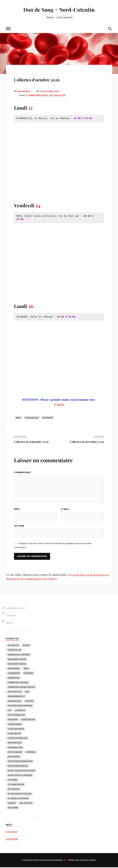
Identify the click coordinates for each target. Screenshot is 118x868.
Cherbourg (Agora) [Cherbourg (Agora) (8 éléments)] (18, 683)
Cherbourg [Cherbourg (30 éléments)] (14, 679)
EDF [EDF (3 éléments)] (27, 693)
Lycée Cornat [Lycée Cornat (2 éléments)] (15, 725)
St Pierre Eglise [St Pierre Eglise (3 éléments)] (16, 785)
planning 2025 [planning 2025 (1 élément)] (15, 748)
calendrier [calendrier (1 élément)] (14, 674)
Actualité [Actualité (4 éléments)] (13, 646)
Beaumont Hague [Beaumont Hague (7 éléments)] (17, 665)
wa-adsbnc (24, 91)
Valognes (48, 418)
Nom (18, 509)
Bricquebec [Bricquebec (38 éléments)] (14, 669)
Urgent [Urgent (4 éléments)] (12, 804)
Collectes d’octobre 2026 (52, 79)
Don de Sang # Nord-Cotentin (59, 9)
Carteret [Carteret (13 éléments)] (29, 674)
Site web (19, 526)
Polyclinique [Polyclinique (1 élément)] (15, 753)
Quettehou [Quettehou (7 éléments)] (14, 758)
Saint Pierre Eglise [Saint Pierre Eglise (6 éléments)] (18, 767)
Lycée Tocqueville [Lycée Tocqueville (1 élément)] (18, 739)
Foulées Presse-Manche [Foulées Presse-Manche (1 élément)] (20, 707)
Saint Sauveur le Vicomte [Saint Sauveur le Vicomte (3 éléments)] (22, 771)
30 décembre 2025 (52, 91)
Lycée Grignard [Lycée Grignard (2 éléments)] (16, 730)
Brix (18, 418)
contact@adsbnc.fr (16, 609)
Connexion (12, 832)
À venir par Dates (37, 95)
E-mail (66, 509)
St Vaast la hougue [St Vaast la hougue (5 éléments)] (18, 799)
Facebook (11, 616)
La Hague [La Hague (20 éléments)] (20, 711)
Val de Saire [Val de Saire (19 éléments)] (26, 804)
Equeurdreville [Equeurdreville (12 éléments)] (16, 697)
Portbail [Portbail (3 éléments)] (31, 753)
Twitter (10, 623)
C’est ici (59, 405)
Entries (12, 840)
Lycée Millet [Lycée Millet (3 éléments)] (14, 734)
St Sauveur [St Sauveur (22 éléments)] (14, 790)
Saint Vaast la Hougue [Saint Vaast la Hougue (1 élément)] (20, 776)
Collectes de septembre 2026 (31, 442)
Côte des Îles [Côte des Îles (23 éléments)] (15, 693)
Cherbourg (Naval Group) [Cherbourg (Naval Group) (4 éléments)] (21, 688)
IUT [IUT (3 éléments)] (10, 711)
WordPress (56, 861)
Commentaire (23, 472)
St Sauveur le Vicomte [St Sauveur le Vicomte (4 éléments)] (20, 795)
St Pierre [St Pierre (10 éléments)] (13, 781)
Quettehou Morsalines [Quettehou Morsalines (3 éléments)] (20, 762)
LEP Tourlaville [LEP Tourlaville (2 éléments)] (16, 716)
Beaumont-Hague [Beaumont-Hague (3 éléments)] (17, 660)
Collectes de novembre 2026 (87, 442)
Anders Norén (88, 861)
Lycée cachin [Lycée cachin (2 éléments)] (28, 720)
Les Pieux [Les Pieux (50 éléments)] (13, 720)
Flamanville (32, 418)
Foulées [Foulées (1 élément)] (29, 702)
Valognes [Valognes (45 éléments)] (13, 808)
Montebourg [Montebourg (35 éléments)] (15, 744)
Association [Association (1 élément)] (15, 651)
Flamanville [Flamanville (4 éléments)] (15, 702)
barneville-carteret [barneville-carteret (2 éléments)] (19, 655)
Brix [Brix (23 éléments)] (26, 669)
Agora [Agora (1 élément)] (26, 646)
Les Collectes (57, 95)
